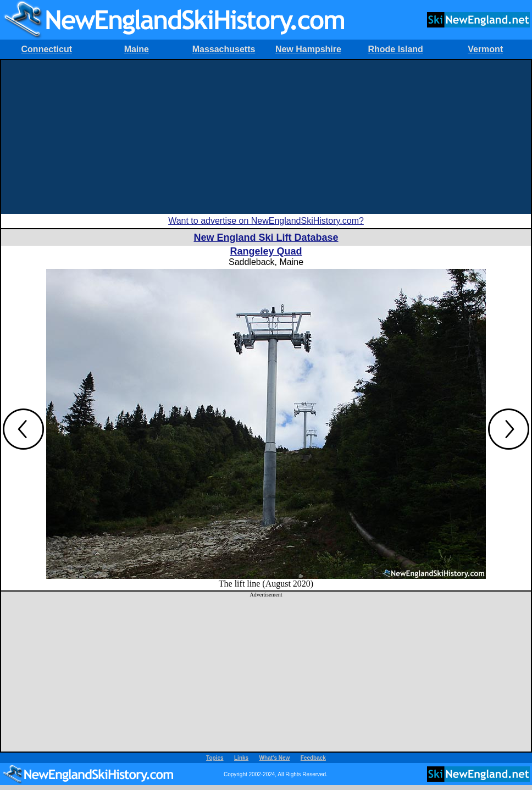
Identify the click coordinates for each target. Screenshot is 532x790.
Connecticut (47, 49)
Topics (215, 758)
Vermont (485, 49)
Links (241, 758)
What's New (275, 758)
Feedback (313, 758)
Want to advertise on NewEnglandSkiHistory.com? (266, 221)
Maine (137, 49)
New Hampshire (308, 49)
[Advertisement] (266, 137)
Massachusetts (224, 49)
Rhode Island (395, 49)
